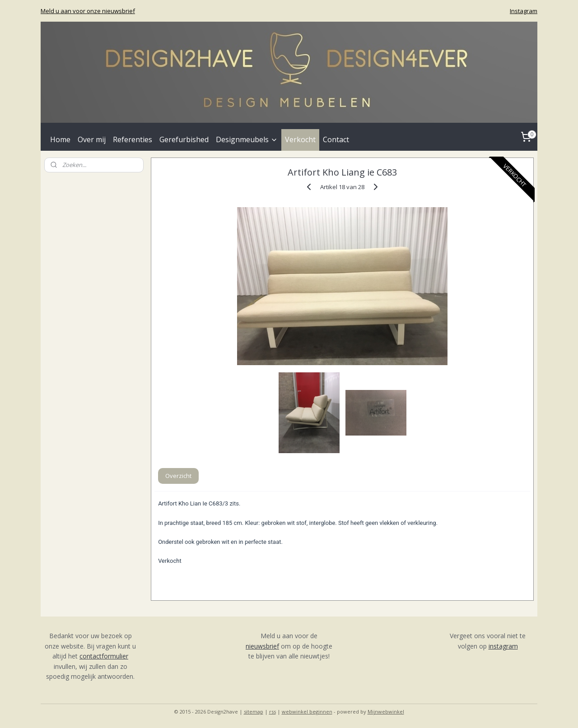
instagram (503, 646)
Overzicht (178, 476)
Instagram (524, 11)
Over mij (92, 139)
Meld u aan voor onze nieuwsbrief (88, 11)
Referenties (133, 139)
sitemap (254, 712)
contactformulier (104, 656)
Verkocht (300, 139)
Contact (336, 139)
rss (273, 712)
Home (60, 139)
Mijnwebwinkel (386, 712)
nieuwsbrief (262, 646)
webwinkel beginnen (307, 712)
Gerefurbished (184, 139)
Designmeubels (247, 139)
